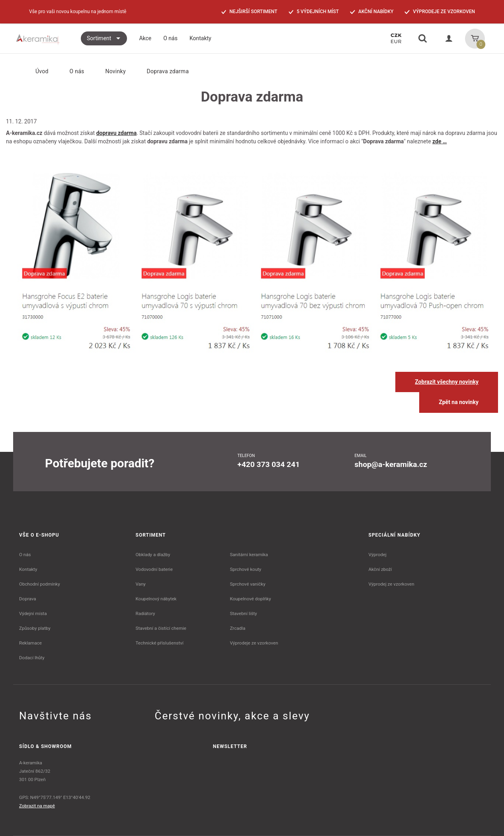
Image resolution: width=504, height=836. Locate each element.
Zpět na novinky (459, 402)
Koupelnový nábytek (156, 599)
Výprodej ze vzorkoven (392, 584)
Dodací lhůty (32, 658)
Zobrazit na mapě (37, 806)
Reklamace (30, 643)
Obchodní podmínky (40, 584)
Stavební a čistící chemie (161, 628)
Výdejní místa (33, 613)
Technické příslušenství (160, 643)
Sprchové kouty (245, 569)
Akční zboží (380, 569)
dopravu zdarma (117, 133)
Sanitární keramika (249, 555)
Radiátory (146, 613)
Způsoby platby (35, 628)
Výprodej (378, 555)
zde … (440, 141)
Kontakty (28, 569)
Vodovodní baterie (154, 569)
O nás (72, 71)
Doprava (28, 599)
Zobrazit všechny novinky (447, 382)
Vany (141, 584)
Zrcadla (237, 628)
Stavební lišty (243, 613)
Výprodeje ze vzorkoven (254, 643)
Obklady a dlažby (153, 555)
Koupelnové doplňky (250, 599)
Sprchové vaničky (247, 584)
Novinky (110, 71)
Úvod (35, 71)
